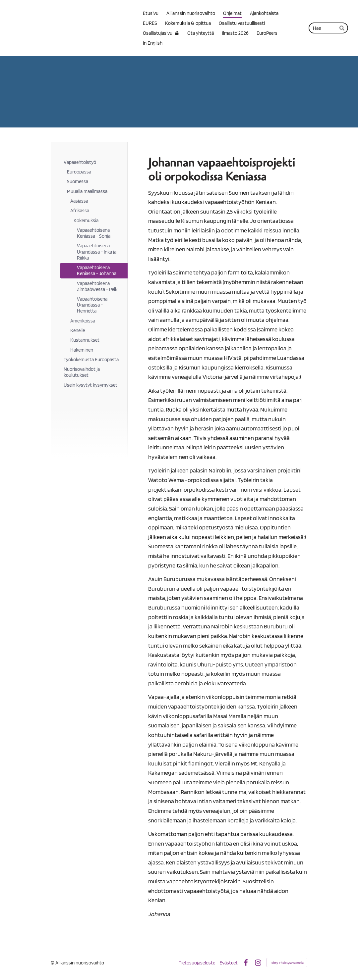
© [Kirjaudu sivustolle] (53, 963)
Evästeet (229, 963)
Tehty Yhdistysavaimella (287, 962)
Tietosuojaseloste (197, 963)
